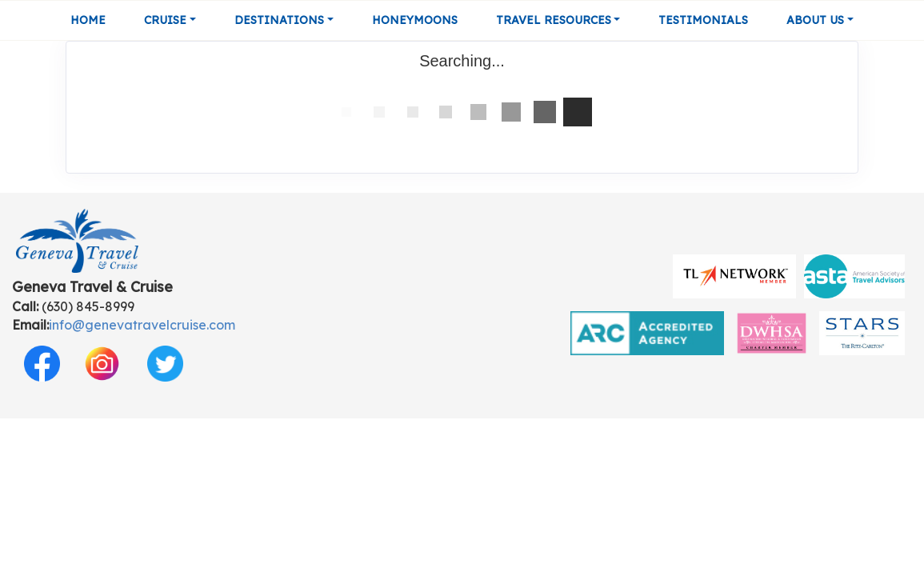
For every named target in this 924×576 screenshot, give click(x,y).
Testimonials (703, 20)
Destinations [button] (279, 20)
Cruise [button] (165, 20)
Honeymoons (415, 20)
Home (88, 20)
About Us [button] (815, 20)
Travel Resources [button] (554, 20)
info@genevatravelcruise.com (142, 325)
